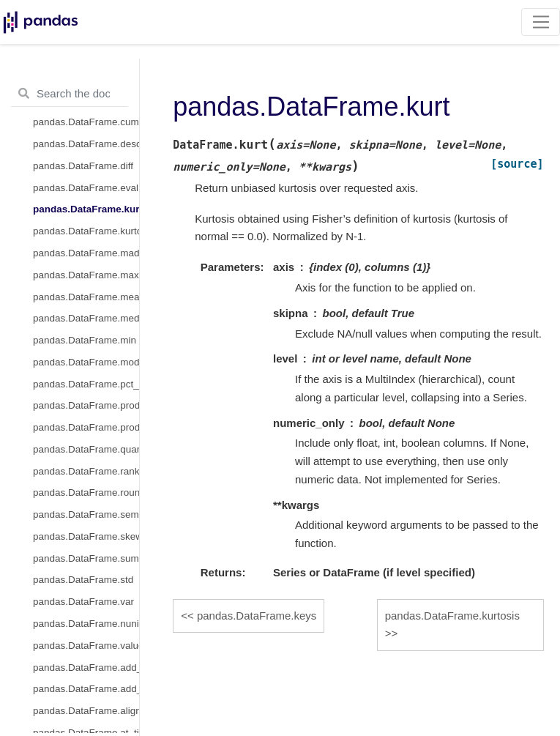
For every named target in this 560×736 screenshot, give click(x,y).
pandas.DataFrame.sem (86, 514)
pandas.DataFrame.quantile (86, 449)
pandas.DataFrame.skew (86, 536)
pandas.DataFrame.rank (86, 471)
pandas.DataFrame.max (86, 275)
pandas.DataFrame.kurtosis (86, 231)
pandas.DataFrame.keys (257, 616)
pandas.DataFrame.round (86, 492)
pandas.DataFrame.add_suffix (86, 689)
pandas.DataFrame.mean (86, 297)
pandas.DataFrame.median (86, 318)
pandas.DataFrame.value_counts (86, 646)
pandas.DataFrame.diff (83, 166)
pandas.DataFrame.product (86, 427)
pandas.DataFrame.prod (86, 405)
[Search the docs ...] (70, 94)
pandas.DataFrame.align (86, 711)
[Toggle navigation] (541, 22)
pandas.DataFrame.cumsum (86, 122)
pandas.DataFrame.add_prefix (86, 668)
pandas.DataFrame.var (83, 602)
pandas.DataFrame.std (83, 580)
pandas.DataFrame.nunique (86, 624)
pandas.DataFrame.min (85, 340)
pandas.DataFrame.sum (86, 558)
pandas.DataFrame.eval (86, 188)
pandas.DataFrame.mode (86, 362)
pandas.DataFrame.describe (86, 144)
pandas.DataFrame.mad (86, 253)
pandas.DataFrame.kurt (86, 209)
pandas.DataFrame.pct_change (86, 384)
